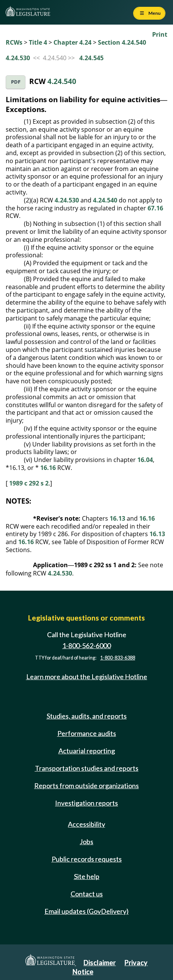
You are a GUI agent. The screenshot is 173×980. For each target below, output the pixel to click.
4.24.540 (62, 81)
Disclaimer (100, 963)
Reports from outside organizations (86, 786)
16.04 (145, 460)
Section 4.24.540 (122, 42)
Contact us (87, 894)
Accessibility (86, 824)
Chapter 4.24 (72, 42)
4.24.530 (18, 58)
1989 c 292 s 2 (29, 483)
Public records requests (87, 859)
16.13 (117, 518)
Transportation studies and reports (87, 768)
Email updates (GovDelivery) (86, 911)
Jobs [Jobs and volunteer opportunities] (86, 842)
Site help (87, 876)
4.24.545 (91, 58)
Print (160, 34)
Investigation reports (86, 803)
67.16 (155, 208)
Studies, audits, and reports (87, 716)
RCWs (14, 42)
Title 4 (38, 42)
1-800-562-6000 (86, 646)
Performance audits (87, 733)
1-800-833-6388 (118, 658)
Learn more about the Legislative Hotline (87, 677)
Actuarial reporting (87, 751)
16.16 (48, 468)
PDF (16, 82)
